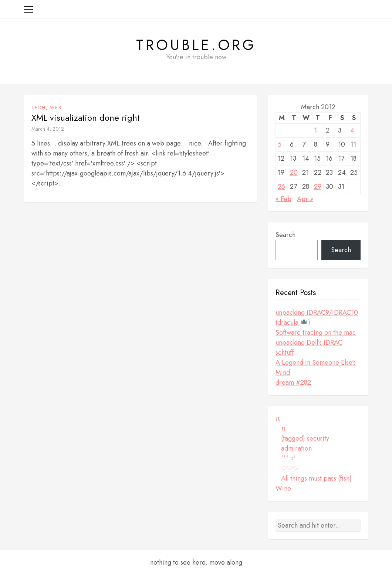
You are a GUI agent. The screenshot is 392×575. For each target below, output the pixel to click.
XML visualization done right (86, 118)
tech (39, 108)
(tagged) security (305, 438)
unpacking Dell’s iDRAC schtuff (309, 347)
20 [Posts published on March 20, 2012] (294, 173)
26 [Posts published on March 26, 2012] (281, 187)
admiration (296, 448)
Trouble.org (196, 45)
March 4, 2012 (48, 129)
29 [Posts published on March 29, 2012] (318, 187)
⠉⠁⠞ (288, 458)
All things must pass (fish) (316, 478)
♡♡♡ (290, 468)
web (56, 108)
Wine (283, 488)
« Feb (283, 199)
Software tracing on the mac (316, 332)
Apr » (305, 199)
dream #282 (293, 382)
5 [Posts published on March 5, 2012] (280, 144)
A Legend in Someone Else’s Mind (316, 367)
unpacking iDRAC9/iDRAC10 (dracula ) (317, 317)
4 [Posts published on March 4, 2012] (352, 130)
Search (285, 235)
